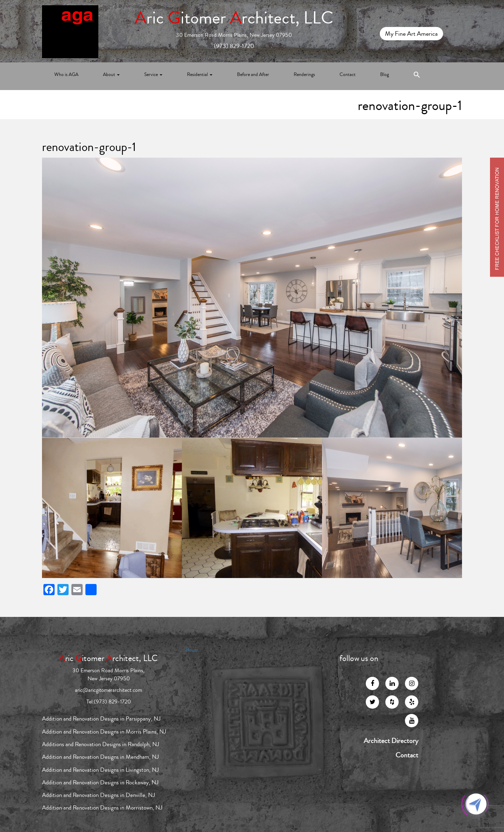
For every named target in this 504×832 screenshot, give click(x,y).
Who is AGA (66, 75)
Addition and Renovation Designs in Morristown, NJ (102, 808)
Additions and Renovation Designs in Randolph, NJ (101, 744)
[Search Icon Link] (417, 76)
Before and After (253, 75)
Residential (200, 75)
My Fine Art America (411, 34)
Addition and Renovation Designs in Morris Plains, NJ (104, 732)
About (111, 75)
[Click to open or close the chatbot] (476, 804)
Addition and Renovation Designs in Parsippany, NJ (101, 719)
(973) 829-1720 (234, 46)
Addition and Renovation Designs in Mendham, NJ (100, 757)
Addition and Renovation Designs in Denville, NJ (99, 795)
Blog (384, 75)
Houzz (192, 650)
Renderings (304, 75)
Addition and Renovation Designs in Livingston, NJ (100, 770)
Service (153, 75)
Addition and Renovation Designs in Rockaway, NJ (100, 782)
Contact (348, 75)
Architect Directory (391, 741)
